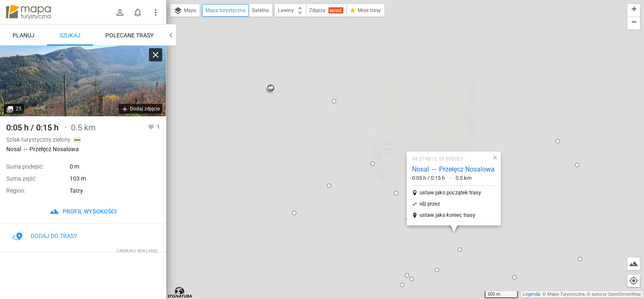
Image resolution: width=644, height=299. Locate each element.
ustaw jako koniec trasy (398, 129)
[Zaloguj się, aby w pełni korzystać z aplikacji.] (152, 127)
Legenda (532, 294)
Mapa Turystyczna (566, 294)
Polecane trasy (129, 35)
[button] (176, 170)
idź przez (381, 117)
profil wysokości (83, 211)
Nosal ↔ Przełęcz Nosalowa (404, 83)
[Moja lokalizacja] (634, 281)
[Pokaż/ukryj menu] (156, 12)
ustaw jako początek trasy (401, 106)
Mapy (185, 11)
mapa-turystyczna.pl (28, 12)
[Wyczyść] (156, 55)
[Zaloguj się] (120, 12)
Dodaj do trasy (45, 236)
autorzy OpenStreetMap (616, 294)
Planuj (23, 35)
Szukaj (70, 35)
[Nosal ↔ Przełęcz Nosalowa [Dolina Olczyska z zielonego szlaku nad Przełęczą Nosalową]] (83, 81)
